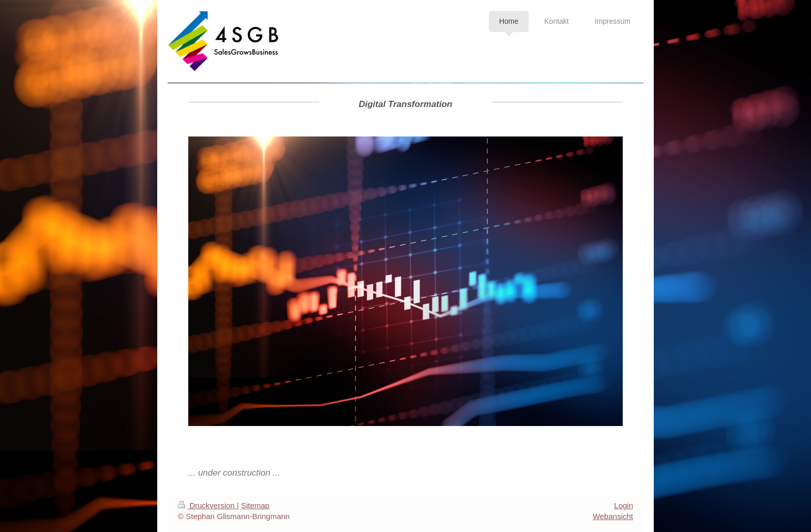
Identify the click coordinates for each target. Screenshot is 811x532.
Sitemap (255, 505)
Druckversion (207, 505)
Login (624, 505)
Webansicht (613, 516)
